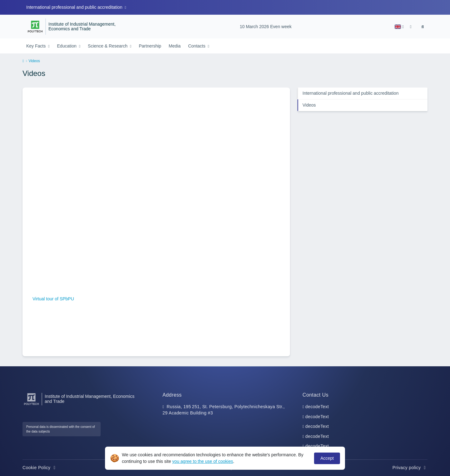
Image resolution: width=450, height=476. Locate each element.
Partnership (150, 46)
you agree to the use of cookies (203, 461)
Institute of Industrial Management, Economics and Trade (82, 27)
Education (67, 46)
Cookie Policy (40, 468)
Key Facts (37, 46)
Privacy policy (410, 468)
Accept (327, 458)
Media (175, 46)
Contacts (197, 46)
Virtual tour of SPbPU (53, 299)
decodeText (317, 407)
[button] (399, 27)
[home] (23, 61)
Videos (309, 105)
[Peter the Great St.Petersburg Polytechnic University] (35, 27)
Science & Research (108, 46)
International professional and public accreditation (75, 7)
